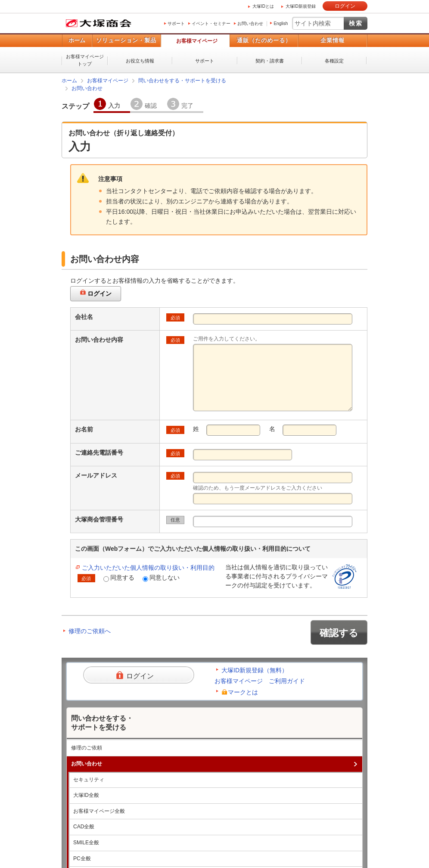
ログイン (345, 6)
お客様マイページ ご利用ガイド (260, 681)
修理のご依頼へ (90, 631)
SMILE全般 (86, 843)
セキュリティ (89, 780)
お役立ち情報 (140, 61)
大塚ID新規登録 (301, 6)
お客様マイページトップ (85, 60)
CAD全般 (84, 827)
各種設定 (334, 61)
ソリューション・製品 (126, 40)
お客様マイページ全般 (99, 811)
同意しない (161, 578)
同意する (119, 578)
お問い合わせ (250, 23)
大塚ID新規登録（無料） (255, 670)
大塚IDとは (263, 6)
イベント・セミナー (211, 23)
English (281, 23)
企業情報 (333, 40)
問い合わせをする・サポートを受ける (182, 81)
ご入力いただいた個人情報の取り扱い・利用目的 (148, 568)
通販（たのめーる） (264, 40)
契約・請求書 (270, 61)
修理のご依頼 (87, 748)
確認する (339, 633)
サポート (176, 23)
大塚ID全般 (86, 795)
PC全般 (82, 859)
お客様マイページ (197, 41)
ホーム (77, 40)
